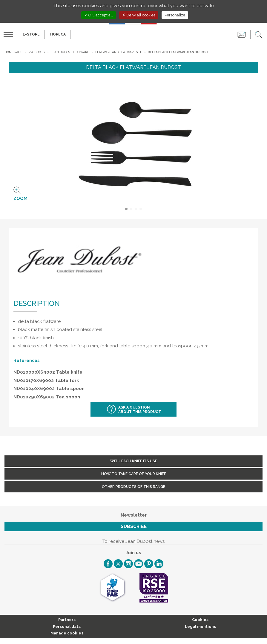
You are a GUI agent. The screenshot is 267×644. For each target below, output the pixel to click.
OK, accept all (99, 15)
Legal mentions (200, 627)
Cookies (200, 620)
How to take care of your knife (134, 474)
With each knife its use (134, 461)
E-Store (31, 34)
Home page (13, 52)
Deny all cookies (139, 15)
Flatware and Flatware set (118, 52)
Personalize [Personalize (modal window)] (175, 15)
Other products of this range (133, 487)
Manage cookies (67, 633)
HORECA (58, 34)
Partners (67, 620)
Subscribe (134, 526)
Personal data (67, 627)
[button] (259, 34)
